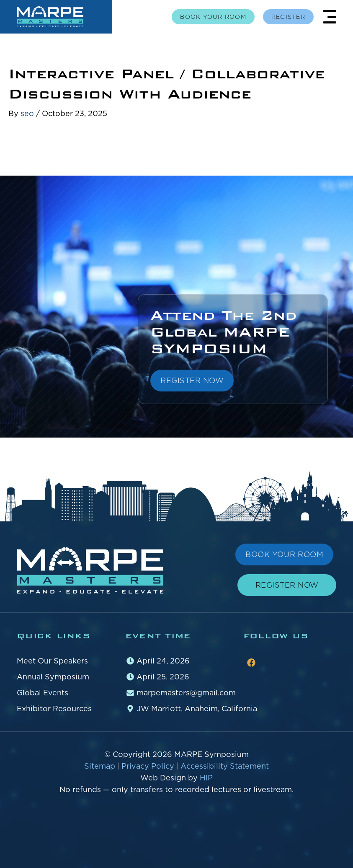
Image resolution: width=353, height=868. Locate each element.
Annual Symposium (53, 677)
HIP (206, 778)
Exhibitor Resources (54, 709)
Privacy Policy (149, 766)
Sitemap (101, 766)
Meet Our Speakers (52, 661)
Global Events (43, 693)
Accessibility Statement (225, 766)
